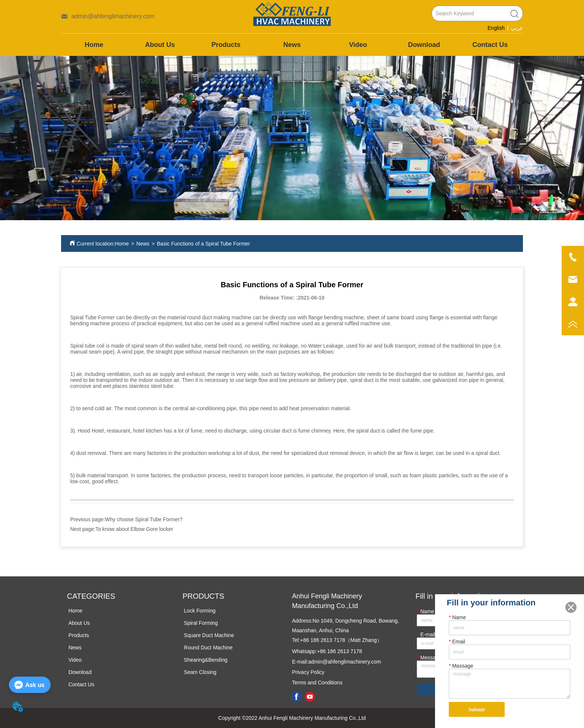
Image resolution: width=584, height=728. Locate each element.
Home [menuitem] (94, 45)
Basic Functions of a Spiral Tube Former (203, 244)
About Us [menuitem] (160, 45)
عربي (517, 28)
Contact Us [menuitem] (490, 45)
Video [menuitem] (358, 45)
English (496, 28)
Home (122, 244)
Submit (477, 710)
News (143, 244)
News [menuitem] (292, 45)
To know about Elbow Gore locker (134, 529)
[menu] (292, 45)
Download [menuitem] (424, 45)
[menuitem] (226, 45)
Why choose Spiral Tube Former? (144, 519)
